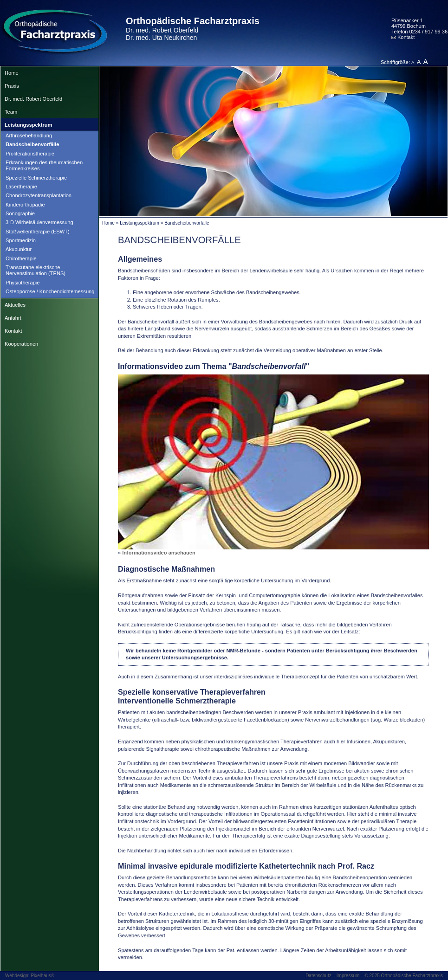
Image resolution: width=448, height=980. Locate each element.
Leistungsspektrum (28, 125)
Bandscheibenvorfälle (32, 144)
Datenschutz (318, 976)
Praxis (12, 86)
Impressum (348, 976)
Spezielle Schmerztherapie (36, 178)
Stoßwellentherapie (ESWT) (38, 232)
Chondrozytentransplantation (39, 195)
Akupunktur (19, 249)
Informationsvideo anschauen (159, 553)
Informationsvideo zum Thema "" (214, 366)
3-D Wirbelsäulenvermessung (39, 222)
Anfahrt (13, 318)
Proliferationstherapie (30, 154)
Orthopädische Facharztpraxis (193, 29)
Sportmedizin (21, 240)
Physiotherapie (23, 283)
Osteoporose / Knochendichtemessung (50, 291)
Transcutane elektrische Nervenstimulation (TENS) (36, 270)
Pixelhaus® (42, 976)
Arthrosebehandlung (29, 135)
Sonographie (20, 213)
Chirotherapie (21, 258)
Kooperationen (21, 344)
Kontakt (403, 37)
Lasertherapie (21, 187)
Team (11, 112)
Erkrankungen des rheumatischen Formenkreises (44, 165)
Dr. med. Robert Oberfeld (33, 99)
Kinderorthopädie (25, 205)
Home (12, 73)
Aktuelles (15, 305)
